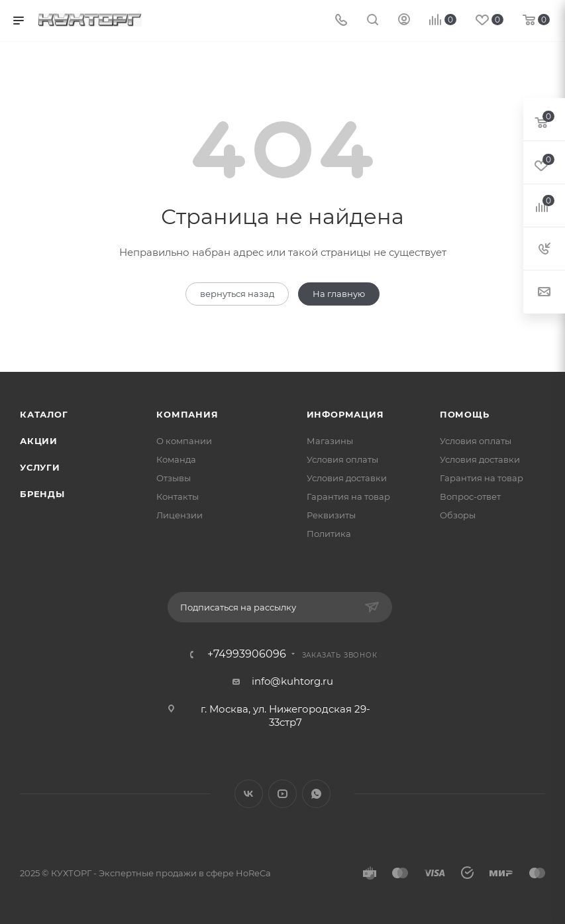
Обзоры (458, 515)
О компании (184, 441)
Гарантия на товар (348, 496)
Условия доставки (347, 478)
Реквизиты (331, 515)
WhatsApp (316, 794)
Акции (39, 441)
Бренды (42, 494)
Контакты (178, 496)
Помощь (465, 414)
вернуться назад (237, 294)
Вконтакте (249, 794)
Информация (345, 414)
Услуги (40, 467)
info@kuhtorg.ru (292, 681)
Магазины (330, 441)
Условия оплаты (342, 459)
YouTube (282, 794)
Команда (176, 459)
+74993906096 (247, 654)
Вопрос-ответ (470, 496)
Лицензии (180, 515)
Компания (187, 414)
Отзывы (174, 478)
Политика (329, 534)
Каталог (44, 414)
